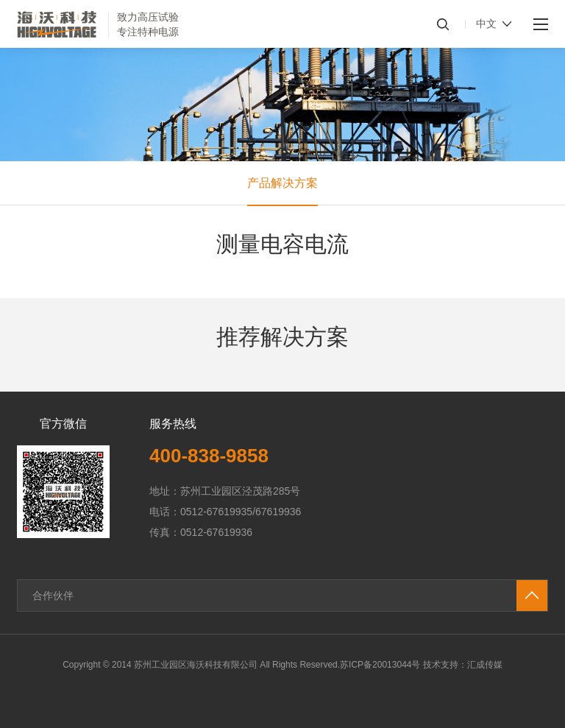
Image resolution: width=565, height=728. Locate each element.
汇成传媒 (485, 665)
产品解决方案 (282, 183)
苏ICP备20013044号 (380, 665)
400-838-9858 (209, 456)
